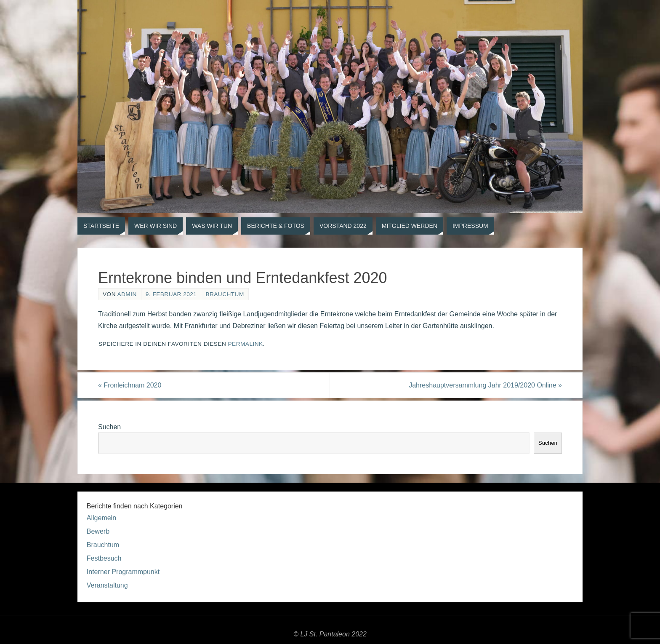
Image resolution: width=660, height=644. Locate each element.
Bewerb (98, 531)
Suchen (109, 427)
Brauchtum (225, 294)
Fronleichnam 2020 (130, 385)
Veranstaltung (107, 585)
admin (127, 294)
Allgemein (101, 518)
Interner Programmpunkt (123, 572)
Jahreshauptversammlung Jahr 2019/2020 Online (485, 385)
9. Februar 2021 (171, 294)
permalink (246, 344)
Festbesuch (104, 558)
